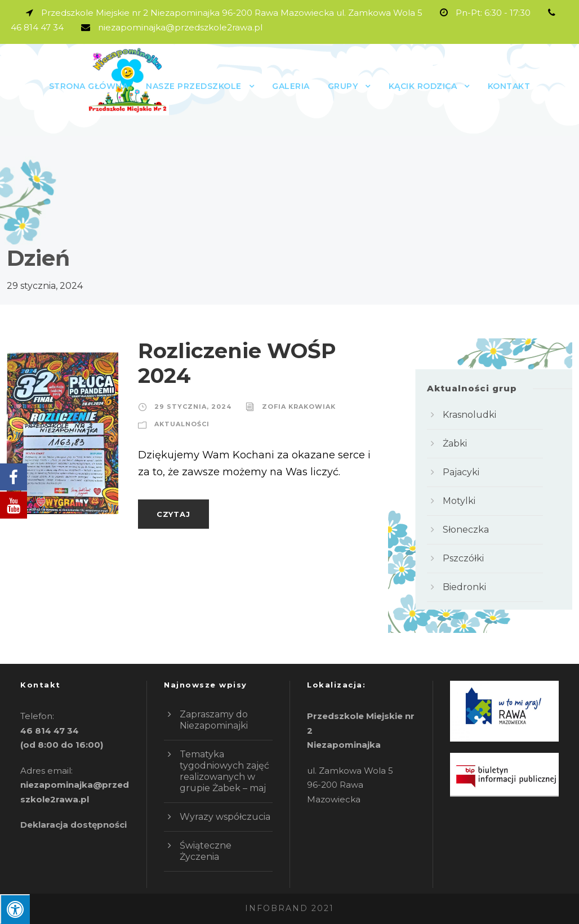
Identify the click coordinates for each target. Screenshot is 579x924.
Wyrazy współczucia (225, 817)
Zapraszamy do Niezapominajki (214, 720)
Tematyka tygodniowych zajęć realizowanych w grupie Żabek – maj (224, 771)
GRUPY (343, 86)
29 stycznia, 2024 (193, 407)
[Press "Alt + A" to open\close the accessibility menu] (15, 909)
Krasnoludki (469, 415)
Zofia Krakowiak (299, 407)
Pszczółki (463, 558)
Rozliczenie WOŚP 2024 (237, 363)
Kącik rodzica (423, 86)
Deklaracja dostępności (74, 825)
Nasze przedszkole (194, 86)
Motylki (459, 501)
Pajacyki (461, 472)
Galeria (291, 86)
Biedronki (464, 587)
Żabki (455, 443)
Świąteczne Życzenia (206, 851)
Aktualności (182, 424)
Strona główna (89, 86)
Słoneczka (466, 530)
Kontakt (509, 86)
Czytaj (173, 514)
